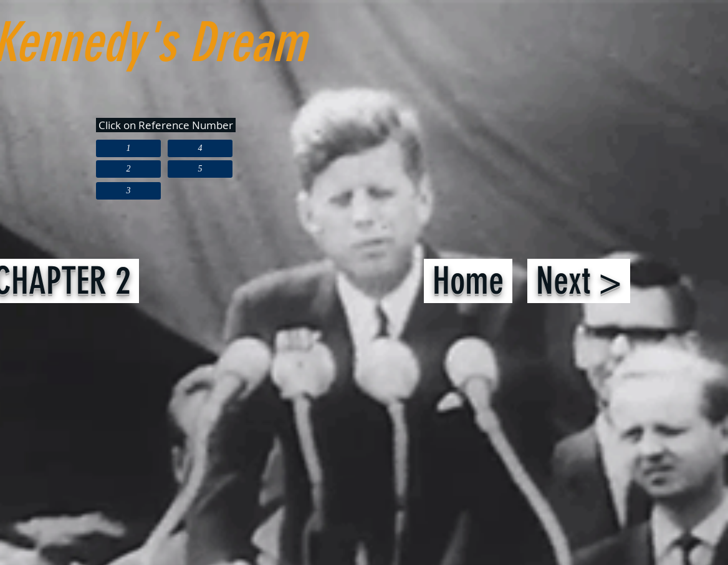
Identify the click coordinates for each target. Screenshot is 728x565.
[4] (200, 148)
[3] (128, 191)
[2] (128, 169)
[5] (200, 169)
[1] (128, 148)
